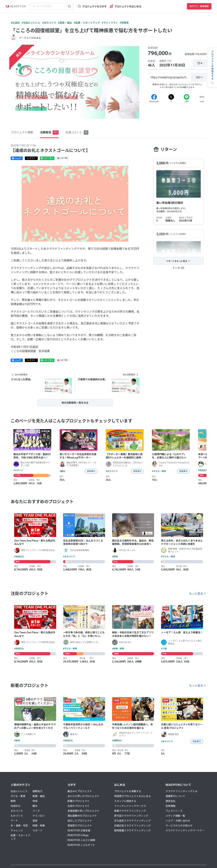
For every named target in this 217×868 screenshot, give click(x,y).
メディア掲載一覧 (175, 816)
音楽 (35, 821)
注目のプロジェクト (79, 806)
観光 (35, 806)
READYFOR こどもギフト (81, 845)
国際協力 (37, 791)
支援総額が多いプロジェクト (83, 811)
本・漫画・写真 (19, 826)
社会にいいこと (19, 791)
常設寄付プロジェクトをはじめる (133, 796)
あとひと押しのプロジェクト (83, 796)
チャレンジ (17, 830)
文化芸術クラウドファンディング (132, 821)
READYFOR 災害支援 (79, 830)
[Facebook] (154, 97)
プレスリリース (174, 811)
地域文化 (16, 806)
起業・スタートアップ (20, 837)
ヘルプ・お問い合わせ (178, 821)
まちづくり (17, 811)
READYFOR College (78, 835)
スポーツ (37, 830)
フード (36, 811)
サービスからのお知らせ (179, 826)
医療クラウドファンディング (130, 811)
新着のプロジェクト (79, 801)
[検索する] (69, 6)
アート (14, 821)
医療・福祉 (39, 796)
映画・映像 (39, 826)
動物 (13, 801)
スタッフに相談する (125, 801)
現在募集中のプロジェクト (82, 816)
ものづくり (17, 816)
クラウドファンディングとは (181, 791)
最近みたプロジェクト (80, 791)
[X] (171, 97)
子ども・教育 (18, 796)
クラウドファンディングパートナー (185, 830)
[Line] (187, 97)
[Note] (202, 97)
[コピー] (199, 77)
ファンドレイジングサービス (130, 806)
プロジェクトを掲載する (128, 791)
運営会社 (170, 801)
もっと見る (196, 594)
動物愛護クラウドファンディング (132, 830)
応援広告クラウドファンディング (132, 826)
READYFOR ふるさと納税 (81, 840)
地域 (35, 801)
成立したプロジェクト (80, 821)
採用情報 (170, 806)
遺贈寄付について (175, 796)
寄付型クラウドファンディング (131, 816)
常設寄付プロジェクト (80, 826)
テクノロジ (39, 816)
